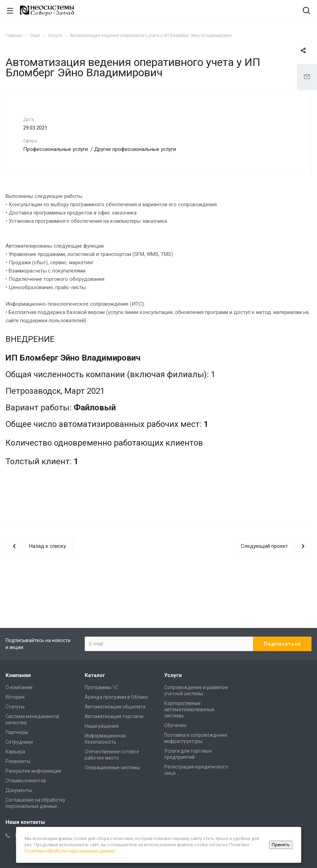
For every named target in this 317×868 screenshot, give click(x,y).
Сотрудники (19, 742)
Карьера (15, 752)
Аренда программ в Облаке (116, 697)
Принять (281, 845)
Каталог (95, 675)
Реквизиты (18, 761)
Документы (19, 790)
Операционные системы (112, 767)
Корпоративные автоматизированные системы (189, 709)
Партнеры (17, 732)
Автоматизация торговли (114, 716)
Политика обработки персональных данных (70, 851)
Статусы (15, 707)
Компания (18, 675)
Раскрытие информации (33, 771)
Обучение (175, 725)
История (15, 697)
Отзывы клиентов (26, 781)
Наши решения (102, 726)
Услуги (173, 675)
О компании (19, 687)
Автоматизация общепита (115, 707)
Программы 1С (101, 687)
